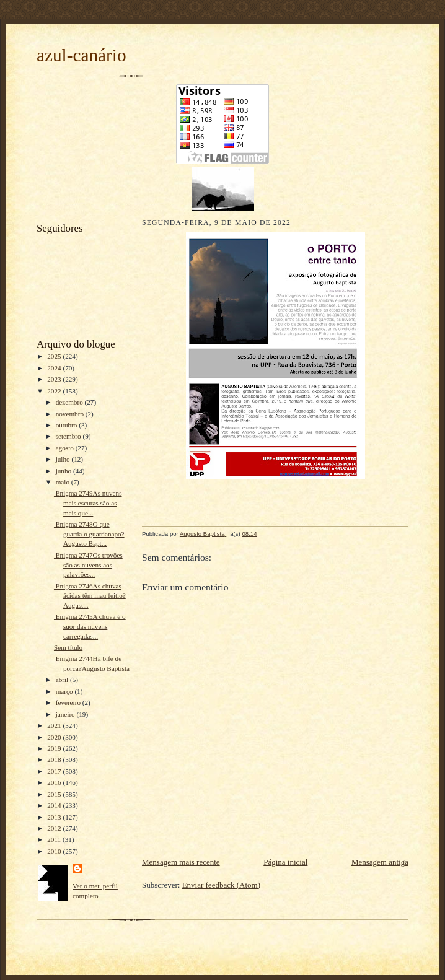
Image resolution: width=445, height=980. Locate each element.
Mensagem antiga (380, 862)
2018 (55, 759)
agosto (66, 448)
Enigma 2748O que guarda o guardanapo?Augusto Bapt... (89, 534)
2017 (55, 771)
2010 (55, 851)
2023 (55, 379)
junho (64, 471)
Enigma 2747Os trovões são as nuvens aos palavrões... (88, 565)
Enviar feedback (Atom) (221, 885)
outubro (68, 425)
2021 (55, 725)
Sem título (68, 647)
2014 (55, 805)
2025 (55, 356)
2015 (55, 794)
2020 (55, 737)
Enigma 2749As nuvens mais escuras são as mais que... (88, 503)
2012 (55, 828)
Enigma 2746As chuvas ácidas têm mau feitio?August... (90, 596)
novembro (71, 414)
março (65, 691)
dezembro (70, 402)
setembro (69, 436)
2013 (55, 817)
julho (64, 459)
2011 (55, 839)
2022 (55, 391)
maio (64, 482)
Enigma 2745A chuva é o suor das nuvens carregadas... (90, 626)
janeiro (66, 714)
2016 (55, 782)
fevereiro (69, 702)
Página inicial (285, 862)
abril (63, 680)
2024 (55, 368)
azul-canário (82, 55)
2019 (55, 748)
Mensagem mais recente (181, 862)
